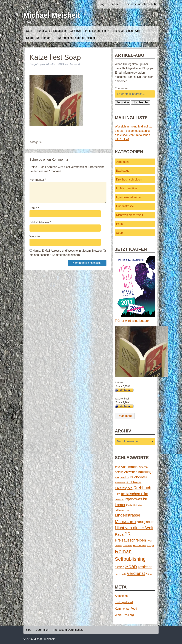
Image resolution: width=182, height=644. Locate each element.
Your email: (122, 88)
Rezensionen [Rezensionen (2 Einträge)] (139, 546)
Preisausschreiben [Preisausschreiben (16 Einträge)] (130, 540)
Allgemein (122, 162)
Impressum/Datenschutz (141, 4)
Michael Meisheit (52, 15)
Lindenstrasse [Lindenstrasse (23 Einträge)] (128, 515)
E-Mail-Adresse (40, 222)
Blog (101, 4)
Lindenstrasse (125, 206)
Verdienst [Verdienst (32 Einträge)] (136, 573)
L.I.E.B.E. (76, 31)
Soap (119, 233)
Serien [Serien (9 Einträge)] (120, 567)
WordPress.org (124, 615)
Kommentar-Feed (126, 609)
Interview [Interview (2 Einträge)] (119, 500)
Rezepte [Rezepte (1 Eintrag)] (150, 546)
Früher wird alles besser (51, 31)
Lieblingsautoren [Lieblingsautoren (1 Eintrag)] (122, 510)
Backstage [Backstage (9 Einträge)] (146, 472)
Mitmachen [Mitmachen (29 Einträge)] (125, 521)
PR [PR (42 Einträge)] (127, 534)
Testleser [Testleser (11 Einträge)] (145, 567)
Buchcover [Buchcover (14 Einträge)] (138, 477)
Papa (119, 224)
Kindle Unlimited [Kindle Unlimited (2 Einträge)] (134, 505)
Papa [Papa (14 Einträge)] (119, 534)
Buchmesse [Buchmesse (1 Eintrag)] (120, 483)
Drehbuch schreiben (129, 180)
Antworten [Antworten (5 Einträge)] (131, 472)
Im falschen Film (97, 31)
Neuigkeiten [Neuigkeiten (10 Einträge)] (146, 522)
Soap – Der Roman (40, 38)
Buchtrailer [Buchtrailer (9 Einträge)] (133, 482)
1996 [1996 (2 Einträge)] (117, 467)
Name (34, 208)
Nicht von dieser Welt (127, 31)
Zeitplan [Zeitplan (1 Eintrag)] (149, 574)
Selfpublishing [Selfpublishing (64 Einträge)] (130, 559)
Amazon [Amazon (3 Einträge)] (143, 467)
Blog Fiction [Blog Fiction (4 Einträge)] (122, 477)
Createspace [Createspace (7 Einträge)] (124, 488)
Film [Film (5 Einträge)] (117, 494)
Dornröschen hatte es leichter (77, 38)
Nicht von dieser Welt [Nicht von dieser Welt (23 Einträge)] (134, 528)
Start (29, 31)
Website (35, 236)
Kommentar (38, 180)
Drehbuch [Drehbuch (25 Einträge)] (142, 488)
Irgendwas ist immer (129, 197)
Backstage (123, 171)
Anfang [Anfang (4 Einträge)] (119, 472)
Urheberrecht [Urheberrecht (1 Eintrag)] (120, 574)
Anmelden (121, 596)
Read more (125, 416)
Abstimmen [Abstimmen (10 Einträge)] (129, 467)
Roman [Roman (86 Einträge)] (123, 551)
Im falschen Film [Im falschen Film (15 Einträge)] (135, 494)
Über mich (115, 4)
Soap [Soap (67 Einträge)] (131, 566)
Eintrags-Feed (124, 602)
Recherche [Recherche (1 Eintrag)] (127, 546)
